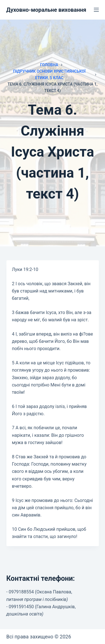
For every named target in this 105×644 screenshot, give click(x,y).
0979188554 (21, 592)
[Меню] (96, 10)
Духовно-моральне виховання (46, 10)
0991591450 (21, 607)
